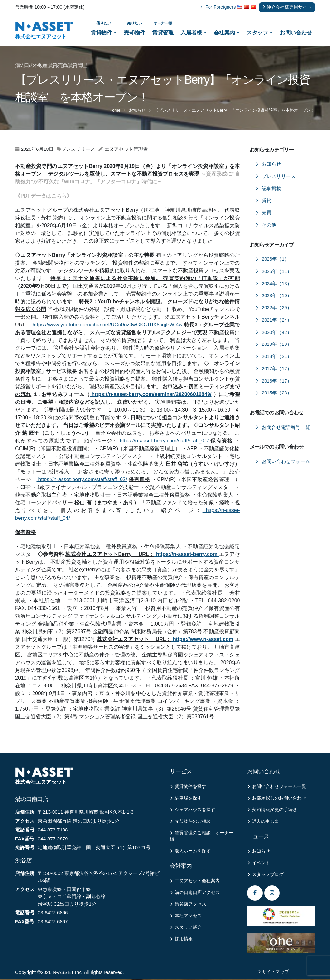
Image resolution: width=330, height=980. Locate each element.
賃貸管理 (163, 28)
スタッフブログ (265, 876)
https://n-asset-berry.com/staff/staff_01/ (163, 442)
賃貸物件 (104, 28)
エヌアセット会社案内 (195, 882)
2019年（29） (274, 345)
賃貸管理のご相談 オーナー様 (202, 837)
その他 (266, 226)
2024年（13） (274, 285)
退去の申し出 (263, 823)
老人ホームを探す (190, 852)
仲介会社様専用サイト (287, 7)
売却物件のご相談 (190, 823)
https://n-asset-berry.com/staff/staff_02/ (82, 481)
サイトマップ (276, 973)
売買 (263, 214)
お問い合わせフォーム (283, 462)
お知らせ (137, 111)
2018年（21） (274, 358)
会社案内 (227, 33)
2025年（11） (274, 272)
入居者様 (194, 33)
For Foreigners (218, 7)
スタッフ (260, 33)
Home (115, 111)
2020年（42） (274, 333)
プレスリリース (276, 177)
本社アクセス (186, 917)
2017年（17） (274, 370)
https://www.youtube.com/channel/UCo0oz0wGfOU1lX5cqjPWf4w (107, 326)
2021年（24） (274, 321)
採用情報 (181, 940)
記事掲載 (268, 189)
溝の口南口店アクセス (195, 894)
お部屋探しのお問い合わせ (277, 799)
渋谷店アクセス (188, 905)
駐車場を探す (186, 799)
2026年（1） (272, 260)
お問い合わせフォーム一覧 (277, 788)
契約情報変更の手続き (272, 811)
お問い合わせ (296, 33)
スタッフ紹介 (186, 929)
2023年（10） (274, 297)
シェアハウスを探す (193, 811)
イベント (259, 864)
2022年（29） (274, 309)
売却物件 (134, 28)
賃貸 (263, 202)
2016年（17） (274, 382)
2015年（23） (274, 394)
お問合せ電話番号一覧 (283, 428)
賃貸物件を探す (188, 788)
